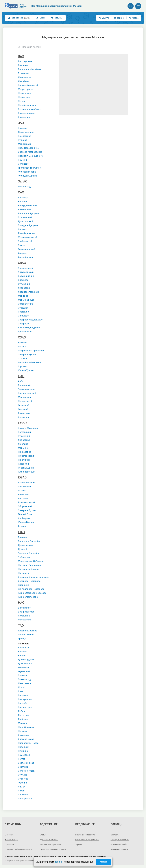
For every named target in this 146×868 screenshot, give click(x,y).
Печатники (24, 460)
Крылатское (25, 136)
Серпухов (23, 767)
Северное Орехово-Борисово (34, 577)
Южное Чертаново (28, 597)
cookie (58, 862)
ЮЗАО (22, 477)
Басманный (24, 385)
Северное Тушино (28, 355)
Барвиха (23, 652)
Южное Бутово (26, 522)
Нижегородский (27, 456)
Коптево (22, 229)
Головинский (25, 217)
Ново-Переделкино (28, 148)
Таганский (24, 405)
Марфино (23, 296)
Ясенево (23, 526)
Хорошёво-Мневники (29, 362)
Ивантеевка (24, 683)
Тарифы (79, 844)
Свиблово (23, 316)
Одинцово (23, 735)
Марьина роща (26, 300)
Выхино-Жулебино (28, 428)
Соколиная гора (27, 113)
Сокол (21, 245)
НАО (21, 603)
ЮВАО (22, 423)
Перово (22, 101)
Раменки (23, 160)
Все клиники (19, 18)
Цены (41, 18)
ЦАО (21, 376)
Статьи (43, 835)
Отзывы (57, 18)
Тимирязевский (27, 249)
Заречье (22, 675)
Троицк (22, 639)
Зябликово (24, 557)
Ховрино (23, 253)
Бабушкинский (26, 276)
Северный (24, 324)
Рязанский (24, 464)
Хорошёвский (25, 257)
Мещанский (24, 397)
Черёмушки (24, 518)
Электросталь (26, 799)
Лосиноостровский (28, 292)
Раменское (24, 755)
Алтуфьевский (26, 272)
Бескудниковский (28, 206)
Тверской (23, 409)
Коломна (23, 695)
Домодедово (25, 664)
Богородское (25, 61)
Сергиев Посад (26, 763)
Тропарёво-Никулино (29, 168)
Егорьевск (24, 668)
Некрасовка (25, 452)
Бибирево (23, 280)
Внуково (23, 128)
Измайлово (24, 81)
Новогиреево (25, 93)
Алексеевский (26, 268)
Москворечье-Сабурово (31, 561)
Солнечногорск (26, 771)
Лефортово (24, 440)
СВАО (22, 263)
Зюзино (22, 491)
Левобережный (26, 233)
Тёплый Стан (25, 514)
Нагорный (23, 573)
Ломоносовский (27, 502)
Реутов (22, 759)
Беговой (22, 202)
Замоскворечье (26, 389)
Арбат (21, 381)
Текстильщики (26, 468)
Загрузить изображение (50, 844)
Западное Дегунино (29, 225)
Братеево (23, 537)
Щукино (22, 366)
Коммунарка (25, 699)
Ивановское (25, 77)
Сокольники (25, 117)
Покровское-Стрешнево (31, 351)
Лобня (21, 711)
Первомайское (26, 635)
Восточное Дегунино (29, 213)
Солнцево (23, 164)
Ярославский (25, 332)
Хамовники (24, 413)
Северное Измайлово (30, 109)
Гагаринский (25, 487)
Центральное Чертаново (31, 589)
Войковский (25, 210)
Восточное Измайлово (30, 69)
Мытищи (23, 723)
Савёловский (25, 241)
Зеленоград (24, 187)
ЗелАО (23, 181)
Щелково (23, 795)
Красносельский (27, 393)
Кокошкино (24, 616)
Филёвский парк (27, 172)
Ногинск (23, 731)
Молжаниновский (28, 237)
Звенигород (24, 679)
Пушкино (23, 751)
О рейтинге (9, 844)
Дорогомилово (26, 132)
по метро (134, 18)
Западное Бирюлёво (29, 553)
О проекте (9, 835)
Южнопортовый (27, 472)
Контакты (115, 835)
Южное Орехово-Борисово (32, 593)
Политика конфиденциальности (19, 849)
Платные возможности (85, 835)
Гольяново (24, 73)
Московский (25, 620)
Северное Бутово (27, 510)
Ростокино (24, 312)
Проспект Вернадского (30, 156)
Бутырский (24, 284)
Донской (23, 549)
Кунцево (23, 140)
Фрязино (23, 783)
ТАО (21, 625)
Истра (21, 687)
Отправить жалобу (119, 844)
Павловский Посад (28, 743)
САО (21, 192)
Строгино (23, 359)
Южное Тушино (26, 370)
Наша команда (11, 840)
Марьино (23, 448)
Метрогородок (26, 89)
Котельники (24, 432)
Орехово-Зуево (26, 739)
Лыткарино (24, 715)
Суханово (23, 779)
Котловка (23, 498)
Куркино (23, 343)
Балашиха (23, 648)
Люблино (23, 444)
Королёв (23, 703)
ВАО (21, 56)
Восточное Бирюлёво (30, 541)
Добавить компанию (49, 840)
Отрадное (23, 308)
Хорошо (103, 862)
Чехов (21, 791)
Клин (21, 691)
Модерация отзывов (119, 849)
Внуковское (24, 608)
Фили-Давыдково (28, 176)
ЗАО (21, 123)
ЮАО (21, 532)
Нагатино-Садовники (29, 565)
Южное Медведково (29, 328)
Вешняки (23, 65)
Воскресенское (26, 612)
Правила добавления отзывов (53, 849)
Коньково (23, 495)
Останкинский (26, 304)
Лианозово (24, 288)
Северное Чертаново (29, 581)
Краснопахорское (28, 631)
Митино (22, 347)
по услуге (104, 18)
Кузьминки (24, 436)
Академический (27, 483)
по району (119, 18)
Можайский (24, 144)
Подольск (23, 747)
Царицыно (24, 585)
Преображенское (27, 105)
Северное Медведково (30, 320)
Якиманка (23, 417)
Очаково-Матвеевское (30, 152)
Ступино (23, 775)
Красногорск (25, 707)
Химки (22, 787)
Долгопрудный (26, 660)
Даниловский (25, 545)
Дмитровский (25, 221)
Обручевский (25, 506)
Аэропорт (23, 198)
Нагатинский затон (28, 569)
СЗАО (22, 337)
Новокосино (25, 97)
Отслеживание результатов (87, 840)
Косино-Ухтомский (28, 85)
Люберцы (23, 719)
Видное (22, 656)
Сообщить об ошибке (120, 840)
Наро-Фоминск (26, 727)
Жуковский (24, 671)
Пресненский (25, 401)
